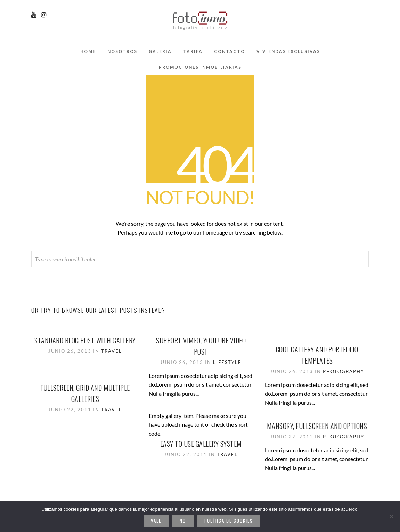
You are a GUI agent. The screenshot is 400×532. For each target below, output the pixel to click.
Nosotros (122, 51)
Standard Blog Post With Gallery (85, 340)
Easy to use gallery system (201, 444)
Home (88, 51)
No (183, 521)
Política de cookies (228, 521)
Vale (156, 521)
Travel (112, 351)
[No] (391, 516)
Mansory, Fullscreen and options (317, 426)
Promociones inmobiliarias (200, 67)
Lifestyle (227, 362)
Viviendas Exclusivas (288, 51)
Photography (344, 371)
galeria (160, 51)
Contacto (230, 51)
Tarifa (193, 51)
